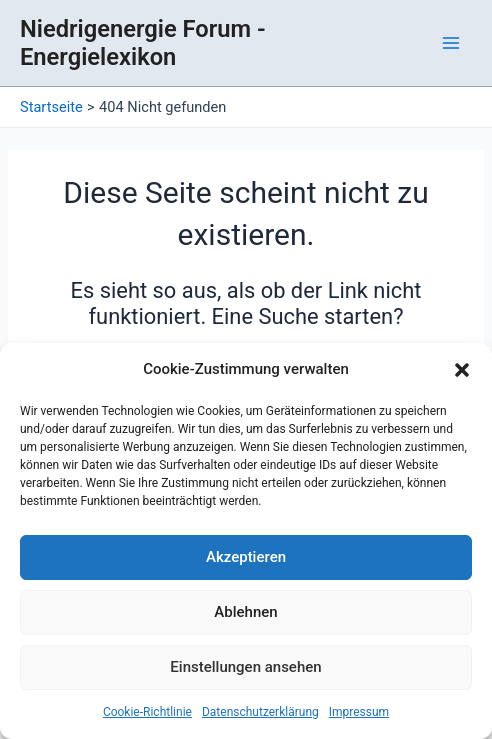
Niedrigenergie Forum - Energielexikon (143, 43)
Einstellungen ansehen (245, 667)
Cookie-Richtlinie (147, 712)
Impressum (359, 712)
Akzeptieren (246, 557)
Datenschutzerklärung (260, 712)
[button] (462, 370)
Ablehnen (245, 612)
